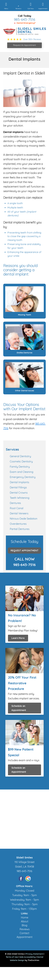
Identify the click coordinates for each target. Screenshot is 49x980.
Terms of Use (12, 957)
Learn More (18, 638)
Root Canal (17, 508)
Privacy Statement (34, 954)
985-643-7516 (24, 19)
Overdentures (18, 524)
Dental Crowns (19, 493)
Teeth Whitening (20, 498)
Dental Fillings (18, 487)
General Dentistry (20, 456)
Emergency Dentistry (23, 477)
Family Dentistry (20, 467)
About (25, 921)
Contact (24, 933)
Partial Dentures (20, 529)
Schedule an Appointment (19, 708)
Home (25, 917)
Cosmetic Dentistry (21, 461)
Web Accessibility (28, 957)
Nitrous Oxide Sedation (24, 519)
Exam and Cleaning (22, 472)
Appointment (24, 937)
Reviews (25, 929)
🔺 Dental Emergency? (24, 23)
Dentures (15, 503)
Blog (24, 925)
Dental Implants (19, 482)
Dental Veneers (19, 513)
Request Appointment (24, 551)
